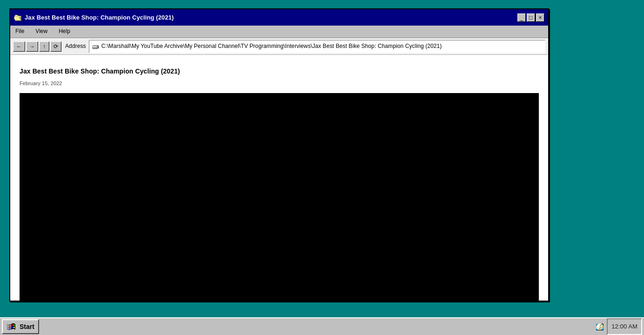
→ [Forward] (32, 47)
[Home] (600, 327)
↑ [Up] (44, 47)
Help (64, 31)
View (41, 31)
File (20, 31)
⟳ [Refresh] (56, 47)
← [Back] (19, 47)
